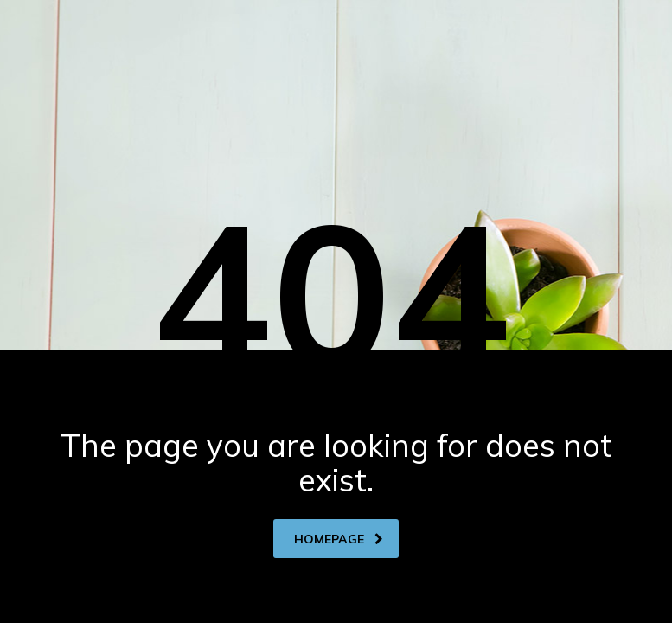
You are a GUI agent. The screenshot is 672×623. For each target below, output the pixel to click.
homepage (339, 539)
